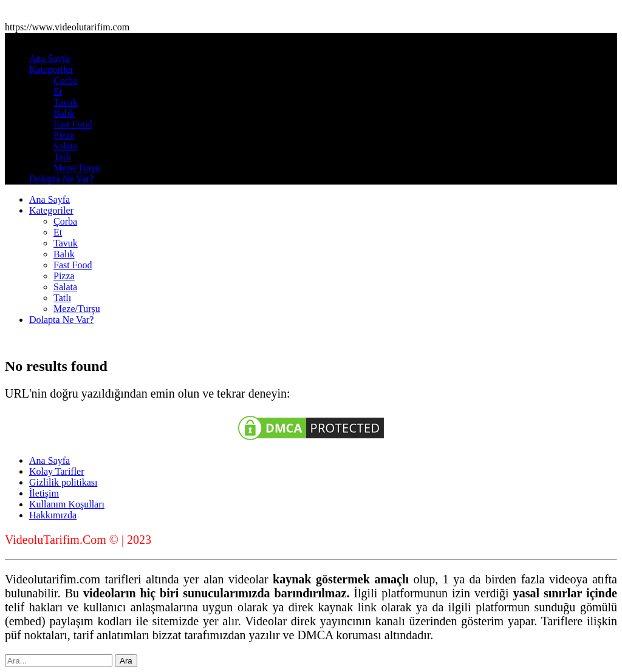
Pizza (64, 135)
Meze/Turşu (77, 168)
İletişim (44, 493)
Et (58, 91)
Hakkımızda (53, 515)
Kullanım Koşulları (67, 504)
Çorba (65, 80)
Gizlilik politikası (63, 482)
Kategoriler (51, 70)
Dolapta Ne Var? (61, 179)
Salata (65, 146)
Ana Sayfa (50, 59)
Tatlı (62, 157)
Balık (64, 113)
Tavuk (66, 102)
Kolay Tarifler (57, 471)
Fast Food (73, 124)
